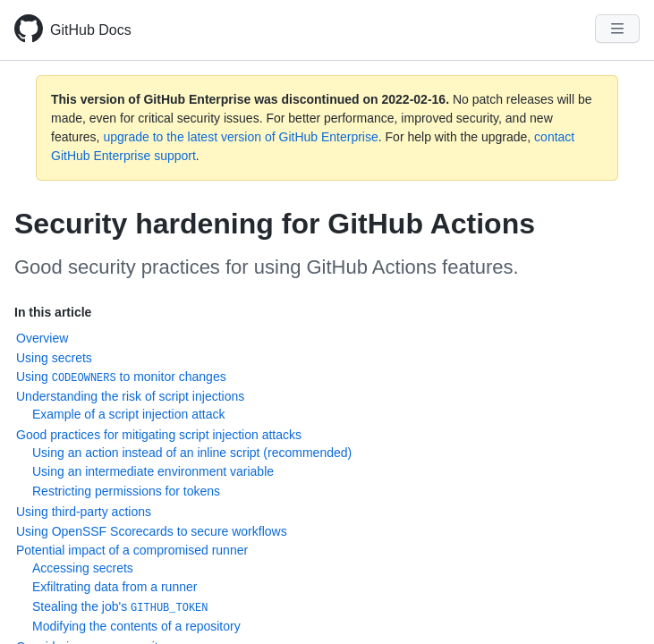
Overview (42, 338)
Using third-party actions (84, 512)
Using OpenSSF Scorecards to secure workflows (152, 531)
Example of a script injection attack (129, 414)
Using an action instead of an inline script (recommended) (192, 453)
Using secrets (54, 358)
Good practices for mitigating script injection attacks (159, 435)
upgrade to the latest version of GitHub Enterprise (240, 137)
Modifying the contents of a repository (136, 626)
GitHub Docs (91, 30)
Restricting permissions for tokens (126, 491)
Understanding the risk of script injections (130, 396)
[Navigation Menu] (617, 29)
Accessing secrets (83, 568)
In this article (53, 312)
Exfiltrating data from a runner (115, 587)
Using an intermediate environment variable (153, 471)
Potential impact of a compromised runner (132, 550)
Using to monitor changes (121, 377)
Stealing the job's (120, 607)
